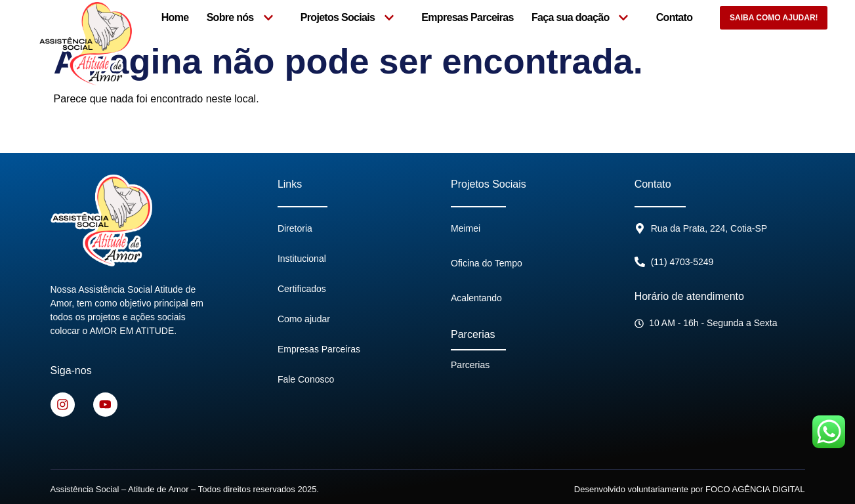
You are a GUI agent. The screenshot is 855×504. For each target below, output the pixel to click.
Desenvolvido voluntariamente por (690, 489)
